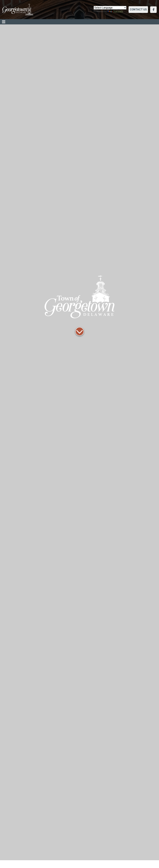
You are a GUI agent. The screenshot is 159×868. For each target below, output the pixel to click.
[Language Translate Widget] (110, 8)
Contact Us (138, 9)
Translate (115, 11)
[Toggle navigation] (4, 22)
